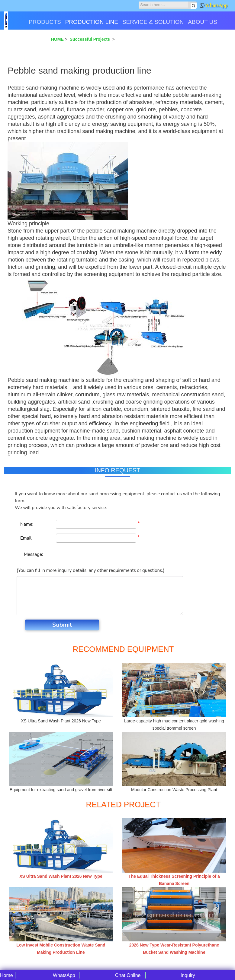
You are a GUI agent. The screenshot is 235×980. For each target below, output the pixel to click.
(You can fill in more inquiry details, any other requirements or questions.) (90, 570)
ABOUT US (203, 22)
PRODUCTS (45, 22)
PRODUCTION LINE (92, 22)
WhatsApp (214, 5)
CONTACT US (25, 43)
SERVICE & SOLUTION (153, 22)
